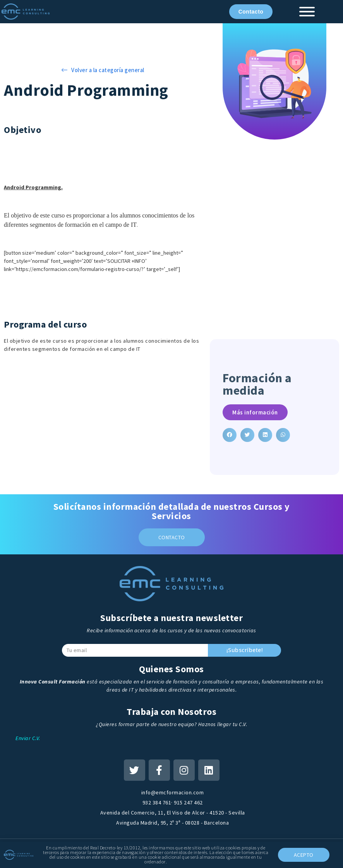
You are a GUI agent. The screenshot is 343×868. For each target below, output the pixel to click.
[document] (171, 434)
